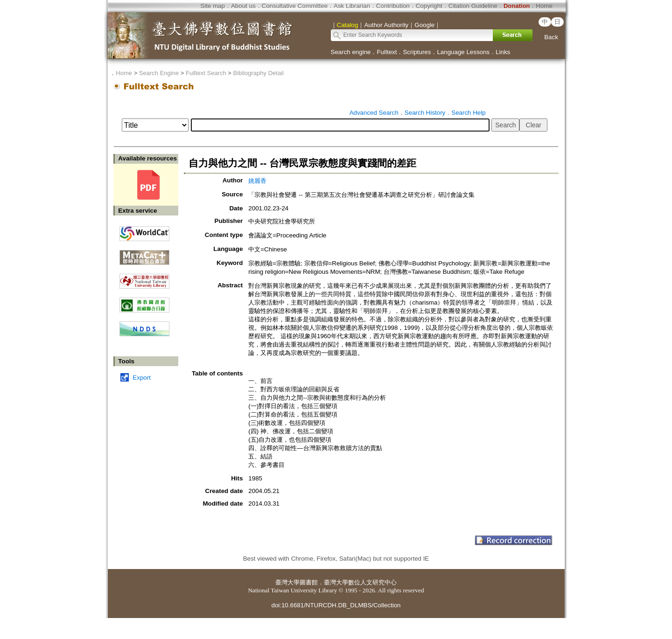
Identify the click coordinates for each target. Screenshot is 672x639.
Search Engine (159, 73)
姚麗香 (257, 181)
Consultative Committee (295, 6)
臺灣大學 (287, 582)
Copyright (429, 6)
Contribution (393, 6)
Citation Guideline (473, 6)
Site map (213, 6)
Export (142, 378)
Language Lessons (463, 52)
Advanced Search (374, 113)
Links (503, 52)
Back (551, 37)
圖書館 (309, 582)
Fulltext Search (206, 73)
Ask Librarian (352, 6)
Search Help (468, 113)
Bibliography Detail (259, 73)
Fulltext (387, 52)
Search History (425, 113)
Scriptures (417, 52)
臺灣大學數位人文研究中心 (360, 582)
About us (243, 6)
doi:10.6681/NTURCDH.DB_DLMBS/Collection (336, 605)
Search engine (351, 52)
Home (544, 6)
